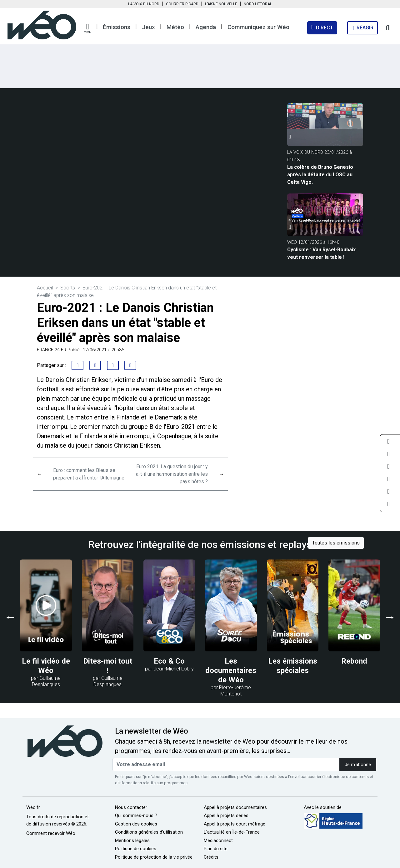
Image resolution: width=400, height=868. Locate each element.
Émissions (117, 27)
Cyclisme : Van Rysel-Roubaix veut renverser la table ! (321, 253)
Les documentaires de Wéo (231, 670)
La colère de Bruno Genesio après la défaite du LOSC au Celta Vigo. (320, 175)
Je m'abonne (358, 765)
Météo (175, 27)
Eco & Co (169, 661)
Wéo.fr (33, 807)
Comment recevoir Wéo (51, 833)
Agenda (206, 27)
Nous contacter (131, 807)
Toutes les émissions (336, 543)
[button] (87, 28)
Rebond (354, 661)
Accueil (45, 288)
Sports (68, 288)
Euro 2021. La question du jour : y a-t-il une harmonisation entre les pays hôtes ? (172, 474)
